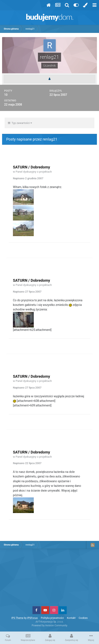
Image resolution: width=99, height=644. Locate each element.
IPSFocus (32, 618)
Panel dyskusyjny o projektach (34, 172)
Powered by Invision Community (49, 625)
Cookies (83, 618)
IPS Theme (17, 618)
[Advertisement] (50, 579)
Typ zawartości (20, 123)
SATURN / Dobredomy (31, 167)
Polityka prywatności (52, 618)
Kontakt (71, 618)
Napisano (28, 178)
